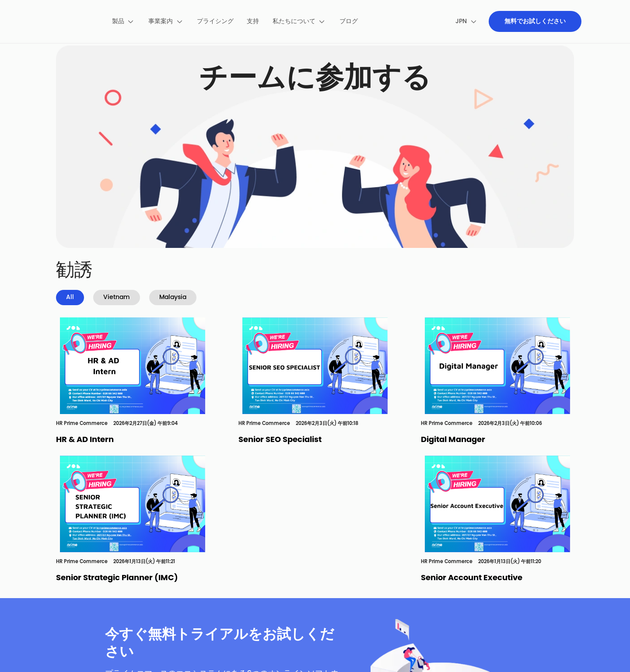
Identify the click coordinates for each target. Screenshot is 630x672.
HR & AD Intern (85, 440)
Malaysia (173, 298)
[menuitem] (123, 21)
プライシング (215, 22)
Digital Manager (453, 440)
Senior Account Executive (472, 578)
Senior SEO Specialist (280, 440)
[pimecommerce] (71, 22)
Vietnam (117, 298)
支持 (253, 22)
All (70, 298)
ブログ (349, 22)
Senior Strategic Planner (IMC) (117, 578)
